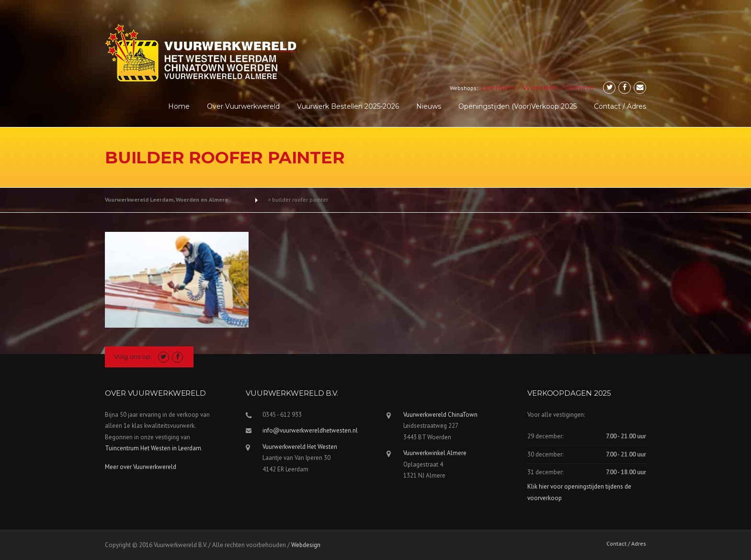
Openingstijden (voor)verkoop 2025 (518, 106)
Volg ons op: (133, 356)
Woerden (541, 87)
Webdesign (306, 545)
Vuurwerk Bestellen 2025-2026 (348, 106)
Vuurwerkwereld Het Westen (300, 447)
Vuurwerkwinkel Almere (435, 453)
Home (179, 106)
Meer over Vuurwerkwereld (141, 467)
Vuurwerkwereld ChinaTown (440, 415)
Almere (580, 87)
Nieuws (429, 106)
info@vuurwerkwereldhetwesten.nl (310, 430)
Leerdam (498, 87)
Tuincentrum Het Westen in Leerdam (153, 448)
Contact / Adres (620, 106)
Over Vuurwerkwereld (243, 106)
